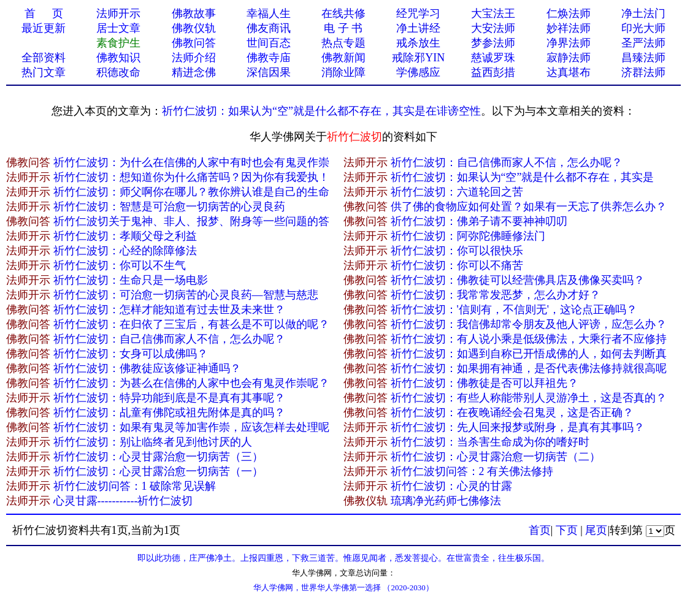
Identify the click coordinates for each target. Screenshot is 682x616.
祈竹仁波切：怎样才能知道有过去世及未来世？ (169, 310)
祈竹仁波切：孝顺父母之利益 (125, 236)
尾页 (596, 530)
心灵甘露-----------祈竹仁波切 (123, 501)
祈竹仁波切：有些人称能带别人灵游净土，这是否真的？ (529, 398)
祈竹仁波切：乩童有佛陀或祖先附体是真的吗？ (169, 413)
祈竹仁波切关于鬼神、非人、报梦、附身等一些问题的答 (191, 221)
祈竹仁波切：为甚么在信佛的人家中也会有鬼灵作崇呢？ (191, 383)
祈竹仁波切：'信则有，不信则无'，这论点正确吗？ (514, 310)
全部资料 (44, 58)
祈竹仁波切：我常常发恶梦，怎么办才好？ (496, 295)
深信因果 (269, 72)
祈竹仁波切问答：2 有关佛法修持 (472, 471)
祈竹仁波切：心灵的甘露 (451, 486)
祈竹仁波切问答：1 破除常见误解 (135, 486)
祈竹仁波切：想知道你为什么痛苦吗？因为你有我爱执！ (191, 177)
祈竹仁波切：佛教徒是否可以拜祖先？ (485, 383)
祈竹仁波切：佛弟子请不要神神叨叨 (479, 221)
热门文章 (44, 72)
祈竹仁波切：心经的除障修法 (125, 251)
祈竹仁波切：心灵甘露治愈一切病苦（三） (158, 457)
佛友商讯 (269, 28)
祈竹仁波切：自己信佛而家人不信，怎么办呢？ (507, 162)
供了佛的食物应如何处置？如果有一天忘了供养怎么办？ (529, 207)
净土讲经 (418, 28)
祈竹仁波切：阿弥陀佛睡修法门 (468, 236)
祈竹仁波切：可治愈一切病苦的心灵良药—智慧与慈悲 (186, 295)
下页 (567, 530)
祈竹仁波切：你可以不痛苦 (457, 265)
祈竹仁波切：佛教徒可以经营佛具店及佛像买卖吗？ (518, 280)
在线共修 (343, 13)
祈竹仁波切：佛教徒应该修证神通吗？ (147, 368)
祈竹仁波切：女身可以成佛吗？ (131, 354)
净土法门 (643, 13)
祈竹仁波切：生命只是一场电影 (131, 280)
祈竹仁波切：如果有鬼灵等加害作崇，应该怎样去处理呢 (191, 427)
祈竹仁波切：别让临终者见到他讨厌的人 (153, 442)
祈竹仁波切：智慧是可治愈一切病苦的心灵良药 (169, 207)
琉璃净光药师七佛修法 (446, 501)
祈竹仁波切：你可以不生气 (120, 265)
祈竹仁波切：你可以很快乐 (457, 251)
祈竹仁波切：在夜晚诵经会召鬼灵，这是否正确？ (512, 413)
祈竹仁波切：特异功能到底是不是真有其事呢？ (169, 398)
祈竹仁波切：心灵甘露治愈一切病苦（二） (496, 457)
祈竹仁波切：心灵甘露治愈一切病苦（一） (158, 471)
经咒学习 (418, 13)
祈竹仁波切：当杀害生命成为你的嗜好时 (490, 442)
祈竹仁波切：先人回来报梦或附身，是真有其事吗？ (518, 427)
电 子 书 (343, 28)
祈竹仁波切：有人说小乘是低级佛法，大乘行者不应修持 (529, 339)
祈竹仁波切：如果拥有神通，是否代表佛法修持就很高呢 (529, 368)
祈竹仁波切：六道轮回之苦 (457, 192)
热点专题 (343, 43)
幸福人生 (269, 13)
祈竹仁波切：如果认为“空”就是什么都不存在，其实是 (523, 177)
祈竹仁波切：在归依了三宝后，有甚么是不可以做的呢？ (191, 324)
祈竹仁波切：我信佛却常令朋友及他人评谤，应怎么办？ (529, 324)
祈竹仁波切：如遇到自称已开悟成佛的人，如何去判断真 (529, 354)
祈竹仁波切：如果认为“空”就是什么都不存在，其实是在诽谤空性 (321, 111)
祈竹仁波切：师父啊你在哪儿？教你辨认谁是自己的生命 (191, 192)
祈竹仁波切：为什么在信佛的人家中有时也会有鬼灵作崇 (191, 162)
